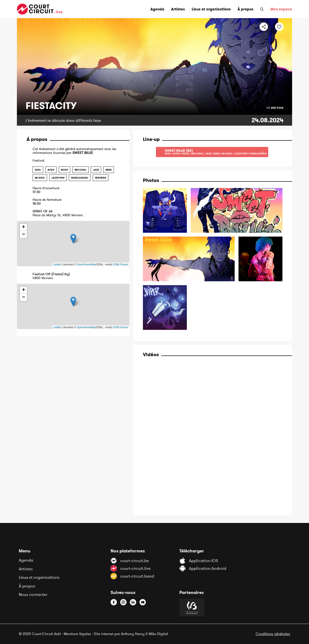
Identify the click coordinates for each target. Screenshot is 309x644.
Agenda (26, 560)
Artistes (26, 569)
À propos (27, 586)
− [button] (24, 235)
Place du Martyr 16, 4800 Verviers (76, 213)
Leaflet (57, 264)
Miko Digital (158, 634)
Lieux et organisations (39, 577)
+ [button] (24, 227)
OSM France (120, 264)
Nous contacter (33, 594)
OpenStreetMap (86, 264)
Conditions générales (273, 634)
